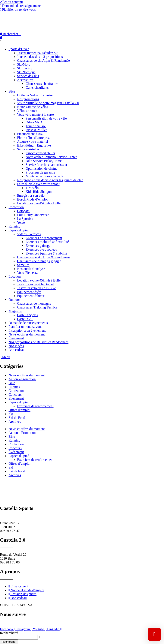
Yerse (21, 222)
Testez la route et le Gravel (35, 284)
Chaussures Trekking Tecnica (37, 307)
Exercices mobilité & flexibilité (47, 242)
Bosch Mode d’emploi (32, 199)
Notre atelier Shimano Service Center (51, 157)
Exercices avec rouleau (41, 249)
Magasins (15, 311)
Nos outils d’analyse (31, 269)
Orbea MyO (34, 122)
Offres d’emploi (19, 410)
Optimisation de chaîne (41, 168)
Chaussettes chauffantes (42, 84)
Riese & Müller (36, 130)
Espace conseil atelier (40, 153)
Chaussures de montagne (34, 303)
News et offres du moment (27, 334)
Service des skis (28, 76)
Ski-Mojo (24, 64)
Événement (16, 338)
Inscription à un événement (27, 330)
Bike (12, 91)
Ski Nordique (26, 72)
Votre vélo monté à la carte (35, 115)
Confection (16, 207)
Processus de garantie (40, 172)
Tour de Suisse (36, 126)
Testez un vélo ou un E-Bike (37, 288)
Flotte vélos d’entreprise (34, 138)
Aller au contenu (11, 2)
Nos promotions (28, 99)
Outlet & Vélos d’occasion (35, 95)
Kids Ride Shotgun (39, 192)
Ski (11, 414)
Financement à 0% (30, 134)
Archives (15, 422)
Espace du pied (19, 230)
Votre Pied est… (28, 273)
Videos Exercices (29, 234)
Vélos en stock (27, 111)
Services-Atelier (28, 149)
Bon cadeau (17, 350)
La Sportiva (25, 219)
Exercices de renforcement (44, 238)
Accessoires (25, 80)
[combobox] (19, 637)
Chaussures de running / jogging (39, 261)
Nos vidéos (16, 346)
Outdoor (14, 300)
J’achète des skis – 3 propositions (40, 57)
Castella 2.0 (25, 319)
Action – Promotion (22, 379)
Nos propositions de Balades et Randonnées (38, 342)
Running (14, 226)
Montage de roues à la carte (44, 176)
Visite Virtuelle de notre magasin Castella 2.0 (48, 103)
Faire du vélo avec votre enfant (38, 184)
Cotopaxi (23, 211)
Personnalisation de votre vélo (46, 118)
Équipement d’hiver (31, 296)
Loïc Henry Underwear (33, 215)
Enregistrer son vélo (31, 195)
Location (15, 276)
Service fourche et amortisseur (46, 165)
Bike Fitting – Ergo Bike (34, 145)
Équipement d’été (29, 292)
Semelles (23, 265)
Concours (15, 395)
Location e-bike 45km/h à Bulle (39, 203)
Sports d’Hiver (19, 49)
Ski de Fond (17, 418)
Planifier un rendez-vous (25, 327)
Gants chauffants (37, 88)
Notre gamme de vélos (32, 107)
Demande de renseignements (28, 323)
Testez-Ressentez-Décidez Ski (38, 53)
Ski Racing (25, 68)
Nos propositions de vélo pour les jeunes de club (50, 180)
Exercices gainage (38, 246)
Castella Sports (27, 315)
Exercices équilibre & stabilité (46, 253)
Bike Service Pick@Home (44, 161)
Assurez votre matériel (33, 142)
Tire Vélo (32, 188)
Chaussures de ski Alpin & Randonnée (43, 61)
